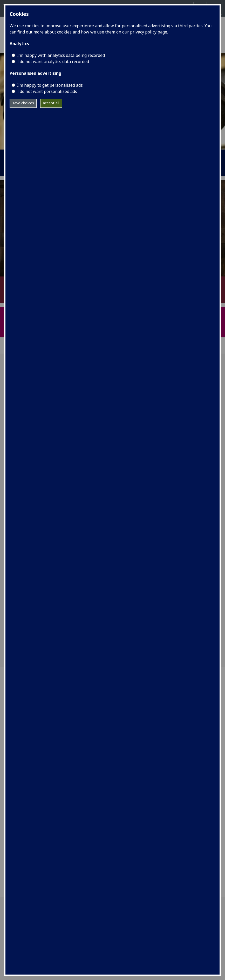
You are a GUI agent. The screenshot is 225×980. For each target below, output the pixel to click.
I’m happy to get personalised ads (50, 85)
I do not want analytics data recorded (53, 62)
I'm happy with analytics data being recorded (61, 55)
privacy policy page (149, 32)
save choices (23, 103)
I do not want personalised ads (47, 91)
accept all (51, 103)
